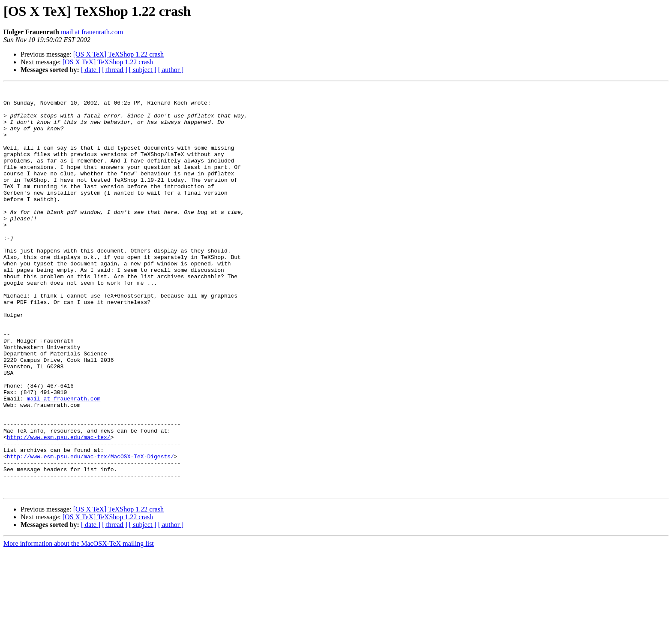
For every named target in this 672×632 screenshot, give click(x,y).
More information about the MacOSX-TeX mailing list (79, 624)
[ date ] (91, 70)
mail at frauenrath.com (92, 32)
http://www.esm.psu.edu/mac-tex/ (59, 508)
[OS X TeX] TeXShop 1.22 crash (118, 54)
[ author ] (171, 70)
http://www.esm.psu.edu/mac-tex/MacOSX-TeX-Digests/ (90, 531)
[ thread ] (115, 70)
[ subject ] (143, 70)
